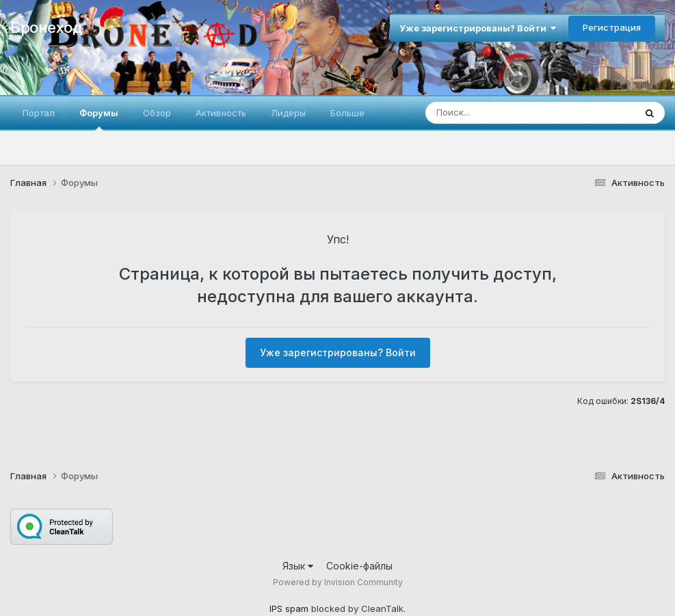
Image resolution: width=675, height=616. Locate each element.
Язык (298, 566)
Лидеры (288, 113)
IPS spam (289, 608)
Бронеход (46, 27)
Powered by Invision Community (338, 582)
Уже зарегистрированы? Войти (478, 28)
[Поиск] (505, 113)
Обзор (157, 113)
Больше (347, 113)
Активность (221, 113)
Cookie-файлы (359, 566)
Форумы (99, 119)
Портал (39, 113)
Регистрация (612, 27)
